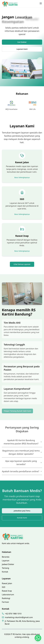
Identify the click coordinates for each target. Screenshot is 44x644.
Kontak (5, 572)
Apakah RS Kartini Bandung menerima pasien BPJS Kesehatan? (23, 442)
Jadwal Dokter (8, 564)
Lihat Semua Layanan (22, 265)
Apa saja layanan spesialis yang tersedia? (24, 463)
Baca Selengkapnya (22, 178)
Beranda (6, 557)
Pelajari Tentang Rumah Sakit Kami (17, 412)
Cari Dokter (22, 42)
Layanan (6, 561)
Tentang (5, 568)
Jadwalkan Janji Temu (22, 512)
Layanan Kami (22, 49)
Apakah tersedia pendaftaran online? (22, 471)
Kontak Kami (22, 519)
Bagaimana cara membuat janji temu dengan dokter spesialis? (22, 452)
